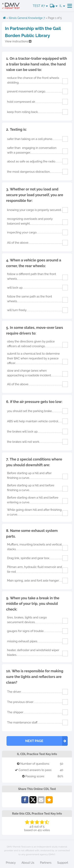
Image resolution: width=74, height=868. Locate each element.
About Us (28, 863)
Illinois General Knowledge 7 (27, 18)
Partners (46, 863)
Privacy (11, 863)
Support (63, 863)
